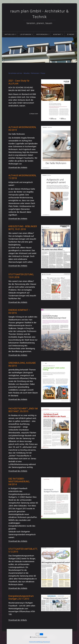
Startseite (28, 635)
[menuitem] (10, 34)
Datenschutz (42, 635)
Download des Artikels (18, 168)
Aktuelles (10, 34)
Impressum (50, 635)
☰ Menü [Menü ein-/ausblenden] (71, 34)
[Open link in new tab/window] (56, 100)
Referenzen (42, 34)
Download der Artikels (18, 620)
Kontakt (57, 34)
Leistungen (26, 34)
